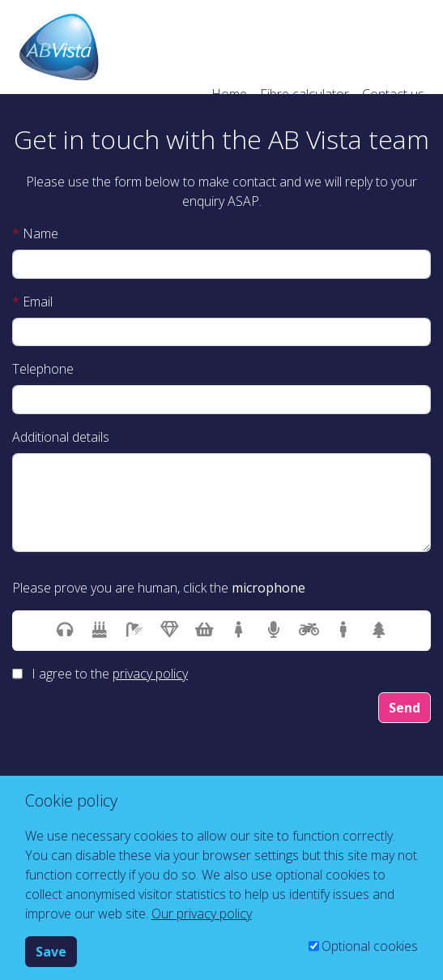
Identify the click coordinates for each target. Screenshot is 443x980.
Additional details (61, 437)
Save (51, 952)
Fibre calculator (305, 94)
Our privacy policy (202, 914)
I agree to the (110, 674)
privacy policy (150, 674)
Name (35, 233)
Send (405, 708)
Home (229, 94)
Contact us (393, 94)
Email (32, 302)
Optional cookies (370, 946)
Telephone (43, 369)
